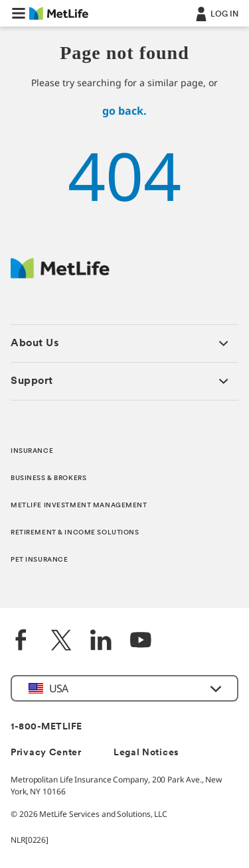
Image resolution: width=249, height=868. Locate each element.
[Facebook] (21, 642)
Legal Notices (146, 753)
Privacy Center (46, 753)
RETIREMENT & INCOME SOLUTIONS (75, 533)
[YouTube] (141, 642)
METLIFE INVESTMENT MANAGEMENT (79, 506)
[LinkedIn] (101, 642)
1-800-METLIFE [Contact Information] (46, 727)
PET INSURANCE (39, 560)
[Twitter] (61, 642)
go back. (124, 111)
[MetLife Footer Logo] (60, 275)
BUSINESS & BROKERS (48, 478)
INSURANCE (32, 451)
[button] (19, 13)
